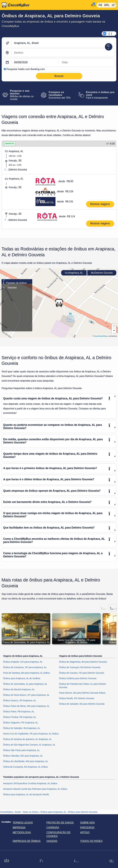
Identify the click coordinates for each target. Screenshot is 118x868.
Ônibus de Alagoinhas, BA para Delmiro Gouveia (83, 662)
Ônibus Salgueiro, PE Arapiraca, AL (21, 723)
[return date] (87, 62)
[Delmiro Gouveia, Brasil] (63, 53)
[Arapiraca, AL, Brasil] (63, 43)
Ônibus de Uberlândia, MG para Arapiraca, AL (26, 761)
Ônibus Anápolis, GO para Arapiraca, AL (23, 662)
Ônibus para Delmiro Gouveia (83, 812)
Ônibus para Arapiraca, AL (53, 812)
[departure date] (35, 62)
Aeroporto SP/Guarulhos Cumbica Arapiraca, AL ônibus (30, 783)
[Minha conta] (92, 5)
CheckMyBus (7, 812)
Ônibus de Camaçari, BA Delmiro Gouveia (80, 667)
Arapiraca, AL (74, 273)
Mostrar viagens (100, 204)
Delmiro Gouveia (102, 273)
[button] (59, 303)
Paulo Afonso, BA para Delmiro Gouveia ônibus (82, 693)
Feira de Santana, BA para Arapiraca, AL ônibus (27, 673)
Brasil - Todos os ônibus (27, 812)
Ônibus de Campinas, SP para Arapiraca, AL (25, 667)
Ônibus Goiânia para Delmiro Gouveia (78, 679)
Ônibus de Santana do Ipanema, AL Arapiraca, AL (27, 739)
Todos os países (91, 841)
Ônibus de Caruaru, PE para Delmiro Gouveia (82, 673)
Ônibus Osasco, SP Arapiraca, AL (20, 701)
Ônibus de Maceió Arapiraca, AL (19, 690)
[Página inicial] (45, 5)
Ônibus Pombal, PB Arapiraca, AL (20, 717)
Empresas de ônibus (27, 841)
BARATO (10, 143)
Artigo (85, 832)
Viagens (52, 841)
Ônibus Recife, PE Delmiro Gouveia (77, 698)
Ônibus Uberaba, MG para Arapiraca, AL (23, 756)
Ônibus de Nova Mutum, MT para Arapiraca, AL (26, 695)
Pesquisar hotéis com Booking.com (26, 69)
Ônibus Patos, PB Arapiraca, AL (19, 712)
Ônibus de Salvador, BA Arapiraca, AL (22, 728)
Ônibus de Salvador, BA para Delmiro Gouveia (82, 704)
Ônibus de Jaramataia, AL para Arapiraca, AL (25, 684)
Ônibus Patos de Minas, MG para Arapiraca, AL (26, 706)
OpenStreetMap (101, 336)
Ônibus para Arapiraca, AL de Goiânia (22, 679)
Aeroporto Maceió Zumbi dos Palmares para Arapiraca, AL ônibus (35, 789)
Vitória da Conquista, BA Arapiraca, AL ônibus (25, 767)
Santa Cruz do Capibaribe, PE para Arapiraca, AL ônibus (31, 734)
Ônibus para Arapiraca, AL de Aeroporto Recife (26, 794)
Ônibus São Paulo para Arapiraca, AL (21, 750)
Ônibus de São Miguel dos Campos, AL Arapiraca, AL (29, 745)
